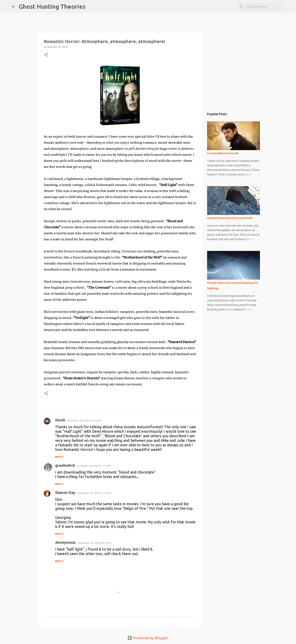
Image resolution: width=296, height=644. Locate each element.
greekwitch (65, 465)
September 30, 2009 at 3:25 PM (84, 420)
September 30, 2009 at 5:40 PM (94, 493)
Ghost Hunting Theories (52, 6)
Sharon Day (65, 492)
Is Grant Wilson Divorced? (223, 153)
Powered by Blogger (148, 638)
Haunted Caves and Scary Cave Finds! (230, 218)
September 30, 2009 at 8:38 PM (94, 543)
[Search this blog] (265, 7)
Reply (59, 457)
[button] (46, 55)
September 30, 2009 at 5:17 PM (94, 466)
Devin (60, 420)
